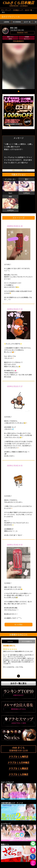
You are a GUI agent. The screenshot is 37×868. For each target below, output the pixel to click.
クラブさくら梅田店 (18, 757)
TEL (33, 857)
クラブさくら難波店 (18, 768)
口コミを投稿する (27, 641)
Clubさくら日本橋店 (19, 3)
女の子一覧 (28, 10)
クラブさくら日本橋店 (18, 763)
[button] (19, 91)
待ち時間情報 (17, 22)
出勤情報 (6, 22)
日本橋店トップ (18, 10)
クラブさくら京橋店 (18, 774)
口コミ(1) (10, 641)
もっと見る (18, 624)
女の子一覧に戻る (18, 683)
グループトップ (6, 10)
